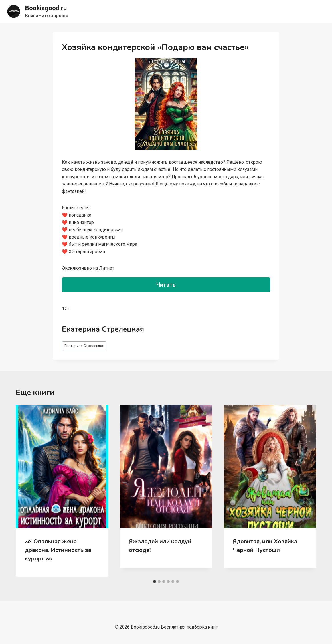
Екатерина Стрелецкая (84, 346)
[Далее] (306, 491)
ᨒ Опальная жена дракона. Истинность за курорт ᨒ (58, 550)
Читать (166, 285)
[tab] (155, 582)
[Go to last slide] (26, 491)
